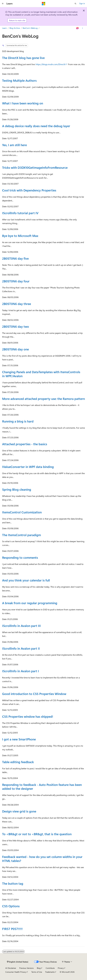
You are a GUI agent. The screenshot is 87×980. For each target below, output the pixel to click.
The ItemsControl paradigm (22, 535)
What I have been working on (23, 103)
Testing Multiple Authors (19, 80)
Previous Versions (26, 968)
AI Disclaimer (11, 968)
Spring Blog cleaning (17, 489)
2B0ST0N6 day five (15, 258)
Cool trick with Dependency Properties (29, 190)
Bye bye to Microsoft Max (20, 236)
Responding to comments (20, 557)
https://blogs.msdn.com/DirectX (50, 64)
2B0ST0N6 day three (17, 304)
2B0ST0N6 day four (16, 281)
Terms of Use (37, 972)
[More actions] (83, 28)
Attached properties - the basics (25, 444)
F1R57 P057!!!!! (12, 929)
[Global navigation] (3, 4)
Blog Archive (15, 28)
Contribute (50, 968)
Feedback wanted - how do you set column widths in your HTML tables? (42, 859)
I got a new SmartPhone (19, 739)
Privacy (61, 968)
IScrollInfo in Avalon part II (21, 648)
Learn (4, 28)
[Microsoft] (44, 4)
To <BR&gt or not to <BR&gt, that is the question (37, 834)
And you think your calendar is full (26, 580)
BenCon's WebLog (30, 28)
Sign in (82, 3)
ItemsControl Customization (22, 512)
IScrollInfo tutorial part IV (20, 213)
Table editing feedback (18, 762)
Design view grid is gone (19, 811)
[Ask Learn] (78, 28)
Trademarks (50, 972)
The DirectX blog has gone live (23, 58)
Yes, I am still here (14, 145)
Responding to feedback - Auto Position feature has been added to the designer (42, 787)
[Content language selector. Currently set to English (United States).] (18, 962)
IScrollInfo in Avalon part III (21, 626)
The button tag (13, 883)
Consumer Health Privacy (16, 972)
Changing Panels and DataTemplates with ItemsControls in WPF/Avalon (41, 374)
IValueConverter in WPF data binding (28, 467)
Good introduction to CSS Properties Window (34, 694)
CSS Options (11, 906)
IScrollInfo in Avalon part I (21, 671)
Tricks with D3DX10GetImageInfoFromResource (35, 167)
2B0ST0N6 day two (16, 326)
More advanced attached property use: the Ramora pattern (43, 399)
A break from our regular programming (30, 603)
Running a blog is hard (18, 421)
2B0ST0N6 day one (15, 349)
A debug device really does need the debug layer (36, 126)
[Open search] (75, 4)
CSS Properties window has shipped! (28, 716)
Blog (39, 968)
